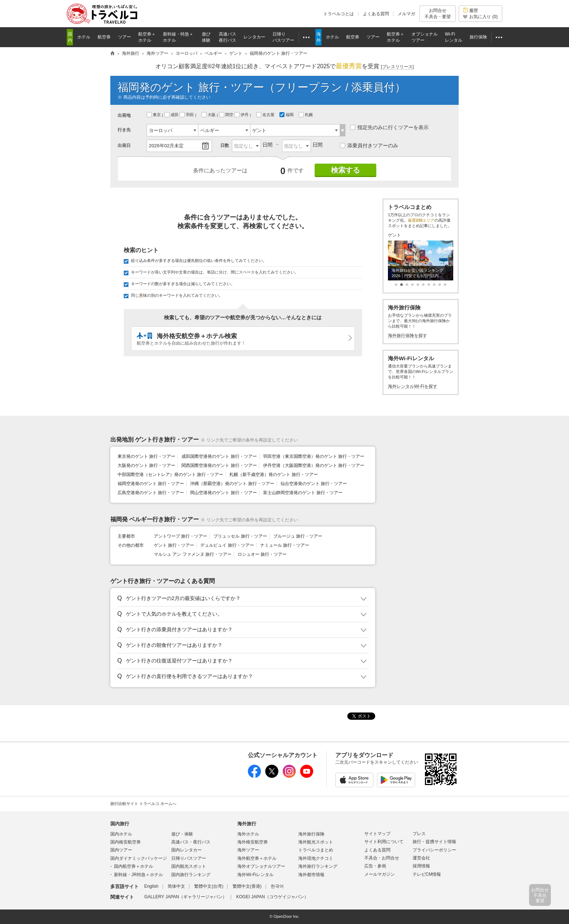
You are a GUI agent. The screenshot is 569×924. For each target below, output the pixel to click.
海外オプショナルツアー (261, 866)
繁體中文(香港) (247, 886)
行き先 (124, 130)
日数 (225, 145)
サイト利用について (384, 842)
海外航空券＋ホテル (257, 858)
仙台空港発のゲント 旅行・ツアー (314, 484)
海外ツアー (248, 850)
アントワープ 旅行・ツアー (181, 536)
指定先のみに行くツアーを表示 (389, 127)
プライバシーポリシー (434, 850)
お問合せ (438, 14)
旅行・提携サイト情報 (434, 842)
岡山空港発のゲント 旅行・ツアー (223, 493)
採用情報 (421, 866)
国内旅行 (120, 824)
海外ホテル (248, 834)
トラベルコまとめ (316, 850)
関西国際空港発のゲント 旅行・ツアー (219, 465)
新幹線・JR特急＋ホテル (138, 875)
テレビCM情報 (427, 874)
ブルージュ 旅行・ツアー (298, 536)
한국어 (277, 886)
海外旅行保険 (311, 834)
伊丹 (242, 115)
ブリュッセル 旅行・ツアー (240, 536)
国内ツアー (121, 850)
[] (397, 67)
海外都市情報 (311, 875)
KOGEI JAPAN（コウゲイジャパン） (272, 897)
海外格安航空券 (253, 842)
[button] (241, 599)
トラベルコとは (339, 14)
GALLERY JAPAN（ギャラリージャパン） (185, 897)
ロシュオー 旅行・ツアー (262, 554)
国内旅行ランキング (191, 875)
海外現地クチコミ (316, 858)
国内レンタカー (187, 850)
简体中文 (176, 886)
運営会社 (421, 858)
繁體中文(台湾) (209, 886)
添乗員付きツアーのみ (369, 145)
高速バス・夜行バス (191, 842)
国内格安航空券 (126, 842)
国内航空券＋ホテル (134, 866)
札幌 (306, 115)
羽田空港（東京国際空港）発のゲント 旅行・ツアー (314, 456)
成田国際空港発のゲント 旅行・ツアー (219, 456)
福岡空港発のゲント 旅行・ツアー (151, 484)
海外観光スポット (316, 842)
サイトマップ (377, 834)
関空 (227, 115)
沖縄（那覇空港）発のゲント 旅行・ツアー (232, 484)
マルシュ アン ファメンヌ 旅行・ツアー (193, 554)
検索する (345, 170)
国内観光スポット (189, 866)
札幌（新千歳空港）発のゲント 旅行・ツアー (273, 475)
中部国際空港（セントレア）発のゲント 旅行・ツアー (170, 475)
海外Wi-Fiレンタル (255, 875)
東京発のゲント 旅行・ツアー (146, 456)
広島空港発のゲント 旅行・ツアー (151, 493)
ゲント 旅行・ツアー (174, 545)
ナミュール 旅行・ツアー (285, 545)
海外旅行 (247, 824)
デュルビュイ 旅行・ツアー (227, 545)
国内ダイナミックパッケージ (139, 858)
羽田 (187, 115)
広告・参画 (375, 866)
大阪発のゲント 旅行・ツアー (146, 465)
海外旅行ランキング (318, 866)
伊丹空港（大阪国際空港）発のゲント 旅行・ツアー (314, 465)
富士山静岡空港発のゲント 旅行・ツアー (303, 493)
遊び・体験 (182, 834)
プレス (419, 834)
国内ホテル (121, 834)
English (151, 886)
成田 (172, 115)
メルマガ (406, 14)
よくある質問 (376, 14)
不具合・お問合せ (382, 858)
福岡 (287, 115)
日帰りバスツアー (189, 858)
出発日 (124, 145)
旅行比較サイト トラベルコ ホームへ (143, 804)
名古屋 (266, 115)
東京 (154, 115)
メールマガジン (380, 874)
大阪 (209, 115)
